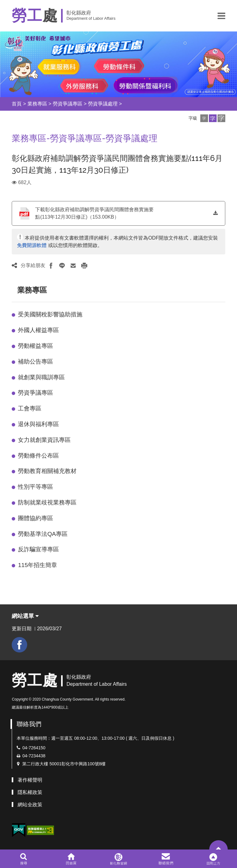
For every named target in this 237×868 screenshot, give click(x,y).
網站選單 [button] (25, 616)
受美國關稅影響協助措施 (50, 314)
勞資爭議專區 (68, 104)
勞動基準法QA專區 (43, 534)
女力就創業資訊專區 (44, 440)
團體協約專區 (35, 518)
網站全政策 (30, 805)
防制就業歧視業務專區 (47, 502)
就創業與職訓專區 (41, 377)
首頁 (17, 104)
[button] (221, 16)
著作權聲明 (30, 780)
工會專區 (30, 408)
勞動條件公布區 (38, 456)
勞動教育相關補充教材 (47, 471)
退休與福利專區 (38, 424)
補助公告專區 (35, 362)
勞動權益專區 (35, 346)
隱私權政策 (30, 792)
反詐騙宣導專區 (38, 549)
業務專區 (37, 104)
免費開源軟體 (32, 245)
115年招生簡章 (37, 565)
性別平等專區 (35, 487)
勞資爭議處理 (103, 104)
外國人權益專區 (38, 330)
